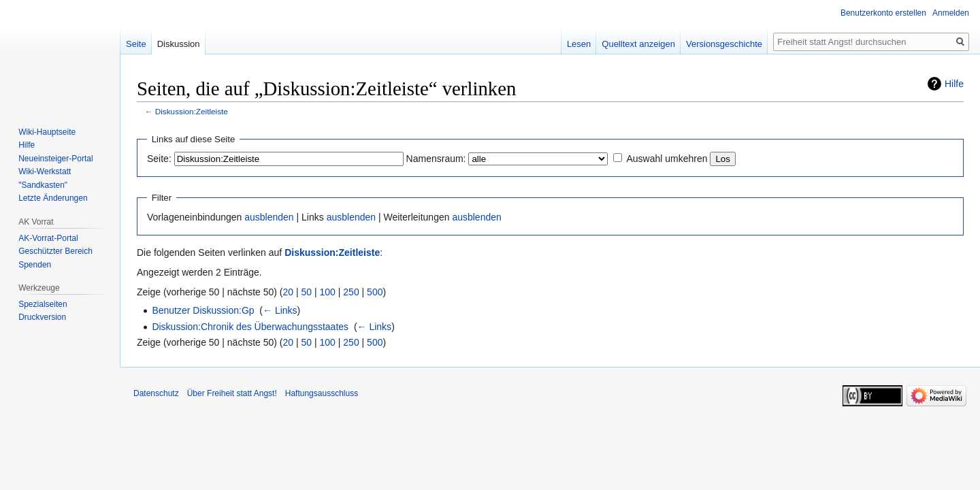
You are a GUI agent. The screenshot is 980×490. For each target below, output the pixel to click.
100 (328, 292)
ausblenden (269, 217)
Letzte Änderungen (53, 198)
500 (375, 292)
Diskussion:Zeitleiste (192, 111)
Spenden (35, 265)
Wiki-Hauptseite (47, 132)
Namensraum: (436, 159)
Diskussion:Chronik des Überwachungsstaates (250, 327)
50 (307, 292)
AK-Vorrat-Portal (48, 238)
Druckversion (42, 317)
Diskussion (179, 44)
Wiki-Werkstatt (45, 171)
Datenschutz (156, 393)
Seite (136, 44)
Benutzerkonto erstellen (883, 13)
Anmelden (951, 13)
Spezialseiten (43, 304)
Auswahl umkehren (667, 159)
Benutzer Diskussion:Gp (203, 310)
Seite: (159, 159)
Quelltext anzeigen (638, 44)
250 (351, 292)
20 (289, 292)
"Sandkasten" (43, 185)
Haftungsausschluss (322, 393)
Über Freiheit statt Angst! (232, 393)
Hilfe (954, 84)
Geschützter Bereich (55, 251)
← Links (280, 310)
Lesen (579, 44)
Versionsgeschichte (724, 44)
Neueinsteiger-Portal (55, 159)
